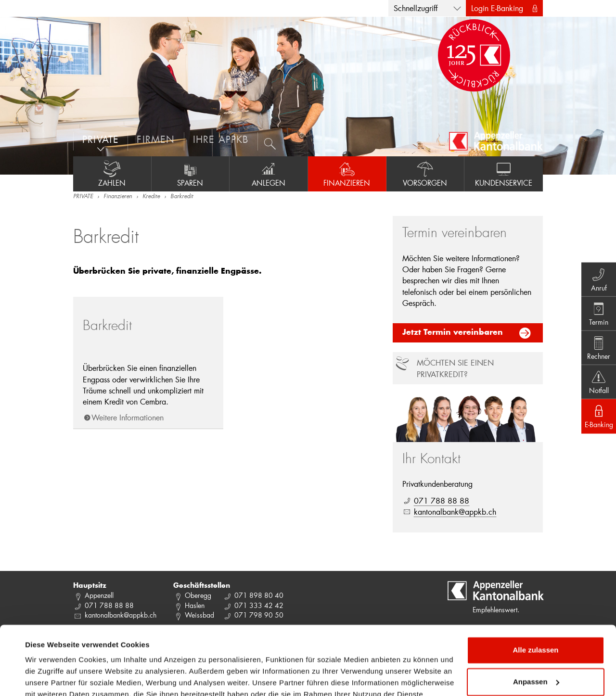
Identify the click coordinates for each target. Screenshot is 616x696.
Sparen (191, 174)
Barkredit (182, 197)
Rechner (597, 348)
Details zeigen (49, 677)
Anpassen (536, 626)
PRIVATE (83, 197)
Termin (597, 312)
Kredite (151, 197)
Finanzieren (347, 174)
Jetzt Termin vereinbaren (453, 333)
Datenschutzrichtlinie (129, 651)
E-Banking (597, 419)
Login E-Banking (497, 8)
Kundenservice (504, 174)
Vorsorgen (425, 174)
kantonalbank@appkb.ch (455, 512)
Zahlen (112, 174)
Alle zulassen (535, 595)
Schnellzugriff (416, 8)
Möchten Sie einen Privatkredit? (455, 368)
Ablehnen (536, 658)
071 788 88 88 (442, 500)
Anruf (597, 277)
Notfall (597, 383)
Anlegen (269, 174)
